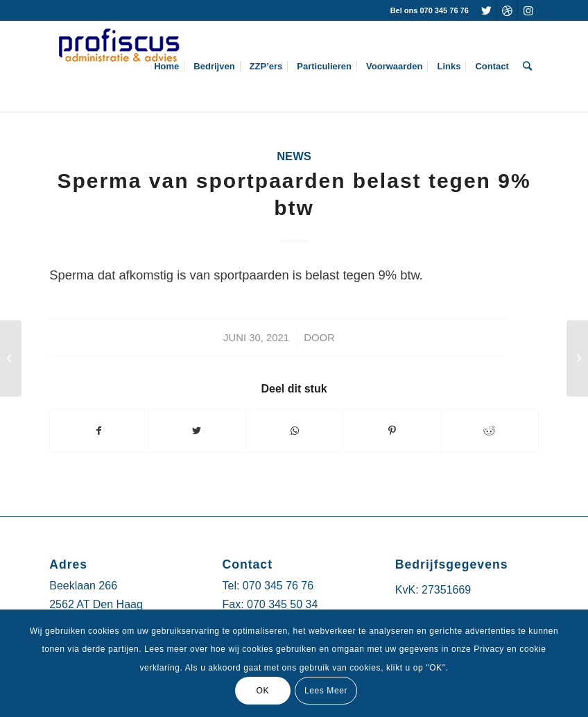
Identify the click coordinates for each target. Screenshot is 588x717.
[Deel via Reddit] (490, 431)
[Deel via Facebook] (99, 431)
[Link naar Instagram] (528, 10)
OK (262, 691)
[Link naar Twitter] (486, 10)
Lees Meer (326, 691)
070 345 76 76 (278, 586)
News (294, 156)
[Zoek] (527, 67)
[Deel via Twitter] (197, 431)
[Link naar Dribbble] (507, 10)
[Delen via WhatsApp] (295, 431)
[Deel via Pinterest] (392, 431)
